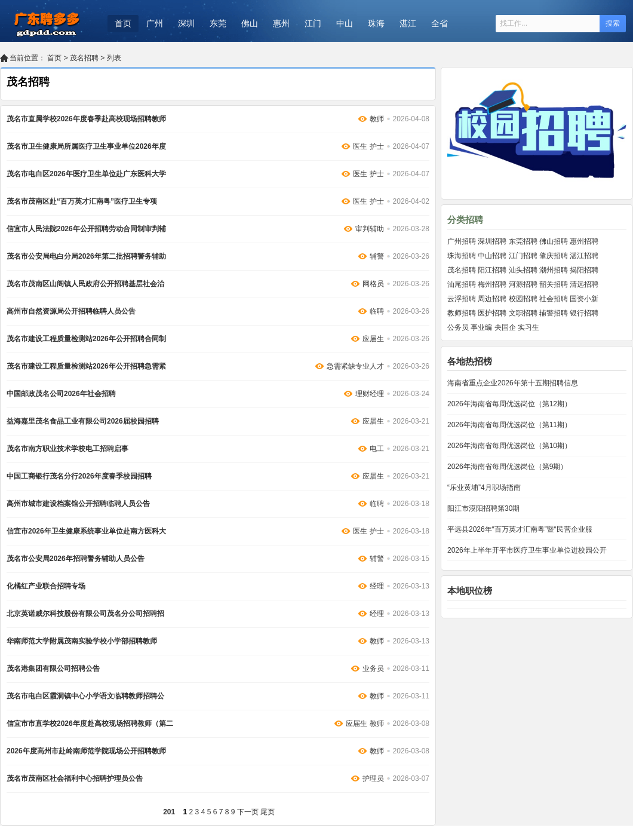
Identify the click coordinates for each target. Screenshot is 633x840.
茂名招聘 (84, 58)
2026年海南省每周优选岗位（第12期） (509, 404)
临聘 (377, 311)
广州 (155, 23)
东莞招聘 (523, 241)
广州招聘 (462, 241)
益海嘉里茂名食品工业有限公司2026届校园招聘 (83, 421)
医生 (360, 146)
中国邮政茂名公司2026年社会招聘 (61, 394)
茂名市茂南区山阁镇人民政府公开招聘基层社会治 (85, 284)
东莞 (218, 23)
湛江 (408, 23)
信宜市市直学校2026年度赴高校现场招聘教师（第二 (90, 723)
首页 (123, 23)
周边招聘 (492, 299)
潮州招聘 (554, 270)
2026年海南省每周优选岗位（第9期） (507, 467)
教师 (377, 119)
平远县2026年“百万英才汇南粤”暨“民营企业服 (520, 529)
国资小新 (584, 299)
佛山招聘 (554, 241)
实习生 (528, 327)
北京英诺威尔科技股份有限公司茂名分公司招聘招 (85, 614)
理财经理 (370, 394)
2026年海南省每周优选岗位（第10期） (509, 446)
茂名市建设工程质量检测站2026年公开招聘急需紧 (86, 366)
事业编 (481, 327)
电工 (377, 449)
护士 (377, 146)
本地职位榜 (470, 591)
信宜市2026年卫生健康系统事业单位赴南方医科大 (86, 531)
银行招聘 (584, 313)
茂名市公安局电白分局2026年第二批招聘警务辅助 (86, 256)
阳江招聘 (492, 270)
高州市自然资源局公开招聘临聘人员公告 (71, 311)
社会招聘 (554, 299)
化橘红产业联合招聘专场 (46, 586)
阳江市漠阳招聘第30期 (483, 508)
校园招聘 (523, 299)
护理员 (373, 778)
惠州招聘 (584, 241)
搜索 (613, 23)
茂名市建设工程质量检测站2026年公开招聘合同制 (86, 339)
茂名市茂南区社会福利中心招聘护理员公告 (75, 778)
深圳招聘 (492, 241)
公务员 (458, 327)
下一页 (248, 812)
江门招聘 (523, 256)
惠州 (281, 23)
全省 (440, 23)
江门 (313, 23)
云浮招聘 (462, 299)
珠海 (376, 23)
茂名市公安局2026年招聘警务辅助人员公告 (76, 559)
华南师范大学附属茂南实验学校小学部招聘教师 (82, 641)
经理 (377, 586)
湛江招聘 (584, 256)
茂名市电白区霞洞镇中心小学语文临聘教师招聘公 (85, 696)
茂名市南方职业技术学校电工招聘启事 (67, 449)
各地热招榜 (470, 361)
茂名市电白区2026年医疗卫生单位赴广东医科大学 (86, 174)
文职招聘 (523, 313)
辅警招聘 (554, 313)
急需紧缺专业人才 (355, 366)
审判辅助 (370, 229)
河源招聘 (523, 284)
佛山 (250, 23)
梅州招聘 (492, 284)
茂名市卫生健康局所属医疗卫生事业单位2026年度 (86, 146)
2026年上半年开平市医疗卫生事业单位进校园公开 (527, 550)
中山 (345, 23)
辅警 (377, 256)
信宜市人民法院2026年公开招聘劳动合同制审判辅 (86, 229)
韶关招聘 (554, 284)
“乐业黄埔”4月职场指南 (484, 488)
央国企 (505, 327)
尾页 (268, 812)
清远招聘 (584, 284)
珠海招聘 (462, 256)
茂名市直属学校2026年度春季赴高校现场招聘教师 (86, 119)
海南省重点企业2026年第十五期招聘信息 (513, 383)
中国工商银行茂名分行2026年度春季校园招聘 (79, 476)
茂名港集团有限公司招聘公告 (53, 669)
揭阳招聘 (584, 270)
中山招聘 (492, 256)
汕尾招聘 (462, 284)
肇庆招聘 (554, 256)
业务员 (373, 669)
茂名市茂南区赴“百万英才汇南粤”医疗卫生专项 (82, 201)
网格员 (373, 284)
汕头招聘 (523, 270)
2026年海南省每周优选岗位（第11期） (509, 425)
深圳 (186, 23)
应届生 (373, 339)
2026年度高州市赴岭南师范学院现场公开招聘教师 (86, 751)
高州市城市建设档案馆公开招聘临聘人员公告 (78, 504)
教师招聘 (462, 313)
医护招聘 (492, 313)
